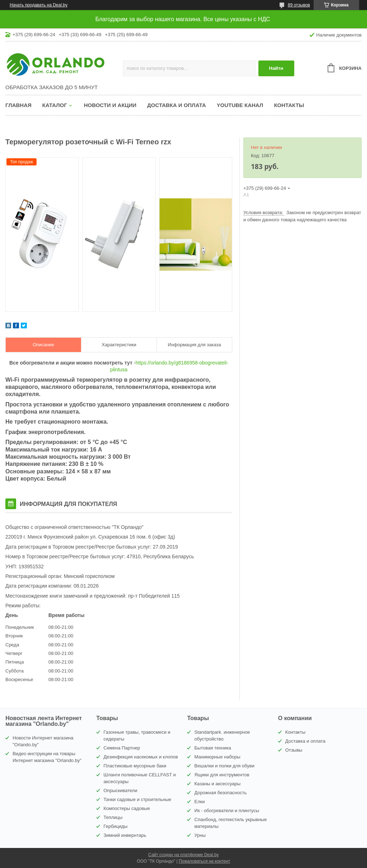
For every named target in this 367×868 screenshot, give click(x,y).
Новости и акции (110, 105)
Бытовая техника (213, 748)
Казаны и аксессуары (217, 784)
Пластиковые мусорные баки (135, 766)
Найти (276, 68)
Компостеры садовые (127, 808)
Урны (200, 835)
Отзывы (294, 750)
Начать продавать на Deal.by (39, 5)
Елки (199, 802)
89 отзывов (299, 5)
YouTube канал (240, 105)
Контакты (289, 105)
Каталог (55, 105)
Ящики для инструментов (222, 775)
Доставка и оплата (177, 105)
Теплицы (113, 817)
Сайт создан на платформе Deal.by (184, 855)
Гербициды (116, 826)
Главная (18, 105)
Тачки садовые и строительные (137, 799)
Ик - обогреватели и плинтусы (227, 811)
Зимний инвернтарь (125, 835)
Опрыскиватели (120, 790)
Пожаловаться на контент (204, 861)
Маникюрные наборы (217, 757)
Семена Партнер (122, 748)
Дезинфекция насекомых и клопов (141, 757)
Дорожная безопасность (220, 793)
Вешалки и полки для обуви (224, 766)
